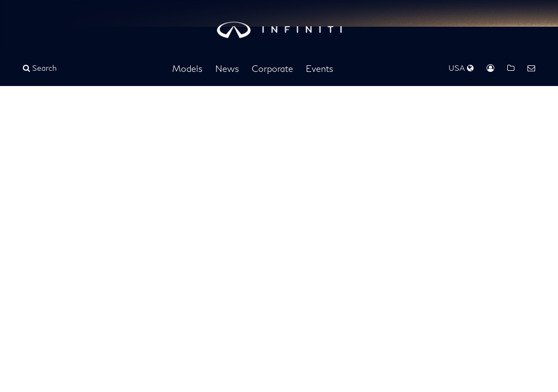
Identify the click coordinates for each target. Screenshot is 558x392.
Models (187, 68)
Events (320, 68)
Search (40, 68)
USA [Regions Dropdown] (461, 68)
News (227, 68)
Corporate (272, 68)
